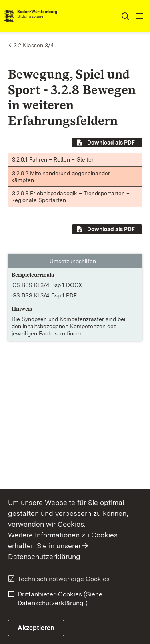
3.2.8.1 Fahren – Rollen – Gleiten (53, 159)
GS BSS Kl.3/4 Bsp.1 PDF (45, 295)
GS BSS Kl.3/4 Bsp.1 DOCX (47, 285)
